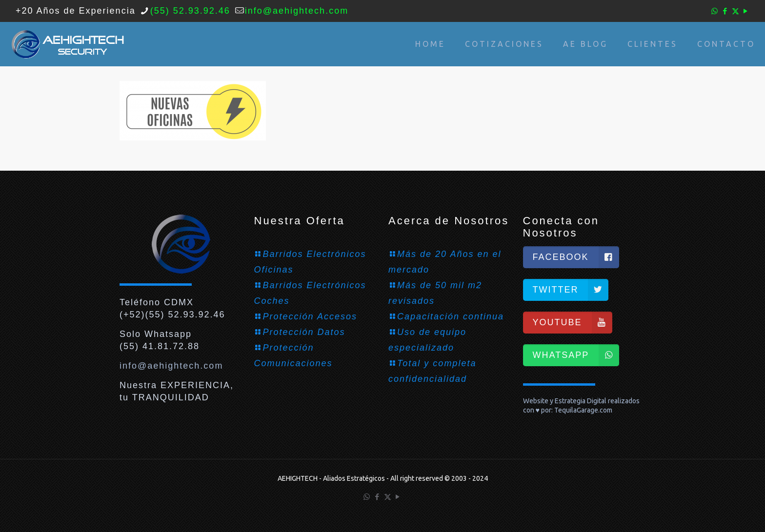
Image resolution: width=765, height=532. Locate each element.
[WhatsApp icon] (715, 11)
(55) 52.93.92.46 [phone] (190, 11)
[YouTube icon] (746, 11)
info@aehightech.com (171, 366)
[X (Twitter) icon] (735, 11)
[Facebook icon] (725, 11)
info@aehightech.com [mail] (297, 11)
